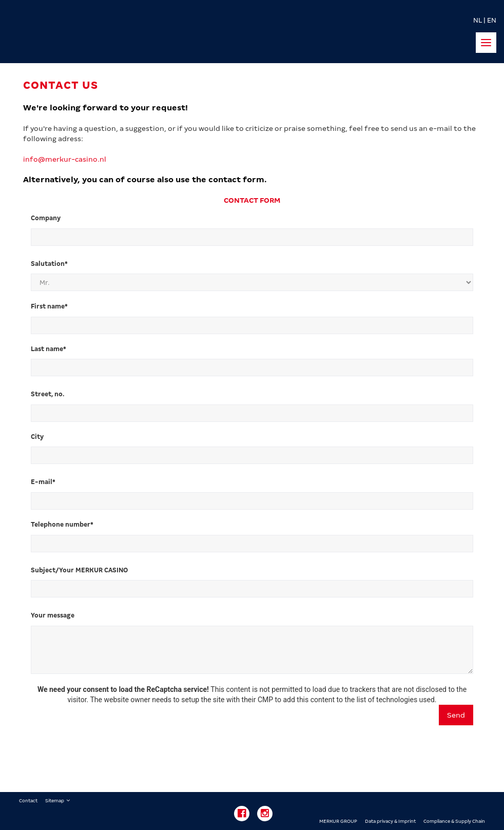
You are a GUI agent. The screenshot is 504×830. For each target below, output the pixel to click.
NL (478, 20)
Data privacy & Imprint (390, 821)
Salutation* (50, 264)
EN (492, 20)
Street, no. (49, 394)
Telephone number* (63, 525)
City (38, 437)
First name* (50, 306)
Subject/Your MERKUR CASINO (80, 570)
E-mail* (44, 482)
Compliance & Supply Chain (454, 821)
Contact (28, 801)
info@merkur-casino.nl (65, 159)
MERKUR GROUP (338, 821)
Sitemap (55, 801)
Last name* (49, 349)
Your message (53, 615)
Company (46, 218)
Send (456, 715)
